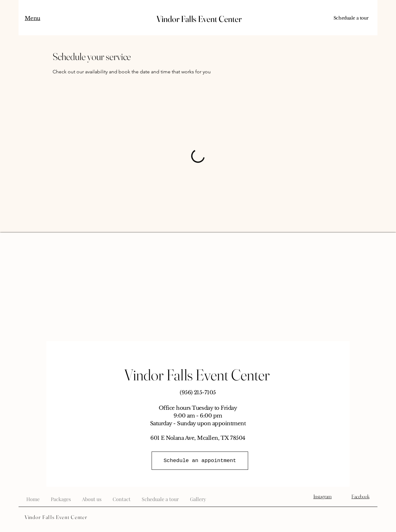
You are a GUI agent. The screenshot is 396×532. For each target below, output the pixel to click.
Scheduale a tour (351, 18)
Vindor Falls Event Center (198, 19)
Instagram (323, 496)
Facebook (360, 496)
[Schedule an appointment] (200, 461)
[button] (32, 19)
